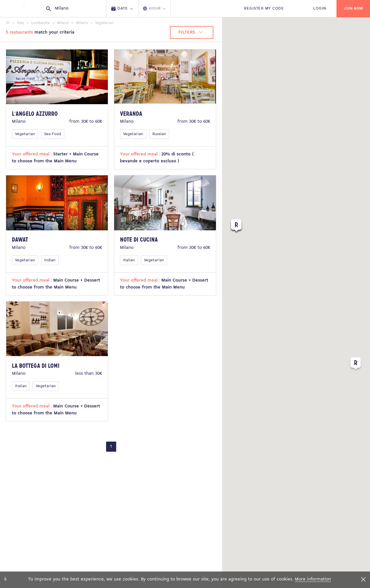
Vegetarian (25, 134)
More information (313, 579)
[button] (356, 365)
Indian (50, 260)
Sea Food (53, 134)
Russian (159, 134)
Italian (129, 260)
